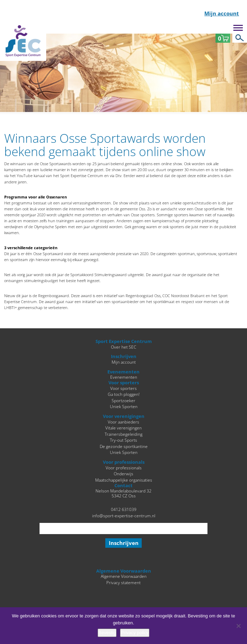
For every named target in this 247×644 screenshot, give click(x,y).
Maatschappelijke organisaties (124, 480)
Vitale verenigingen (123, 428)
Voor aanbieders (123, 422)
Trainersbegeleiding (123, 434)
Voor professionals (124, 468)
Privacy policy (135, 633)
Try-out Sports (123, 440)
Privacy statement (123, 582)
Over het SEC (123, 347)
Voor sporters (123, 388)
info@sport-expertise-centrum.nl (124, 516)
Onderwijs (123, 474)
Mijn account (222, 14)
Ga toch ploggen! (124, 394)
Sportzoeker (123, 400)
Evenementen (124, 377)
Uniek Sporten (124, 406)
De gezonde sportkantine (124, 446)
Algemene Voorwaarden (124, 576)
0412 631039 (124, 509)
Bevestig (107, 633)
